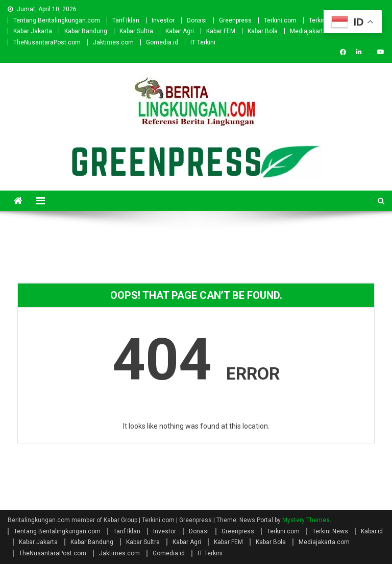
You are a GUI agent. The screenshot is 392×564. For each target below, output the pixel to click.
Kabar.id (372, 531)
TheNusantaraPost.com (47, 42)
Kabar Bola (263, 31)
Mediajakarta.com (315, 31)
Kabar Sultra (136, 31)
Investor (163, 20)
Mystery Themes (306, 520)
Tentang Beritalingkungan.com (57, 20)
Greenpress (235, 20)
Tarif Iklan (126, 20)
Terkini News (330, 531)
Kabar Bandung (86, 31)
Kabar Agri (180, 31)
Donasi (197, 20)
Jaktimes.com (113, 42)
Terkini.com (280, 20)
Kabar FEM (221, 31)
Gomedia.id (162, 42)
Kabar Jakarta (33, 31)
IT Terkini (203, 42)
